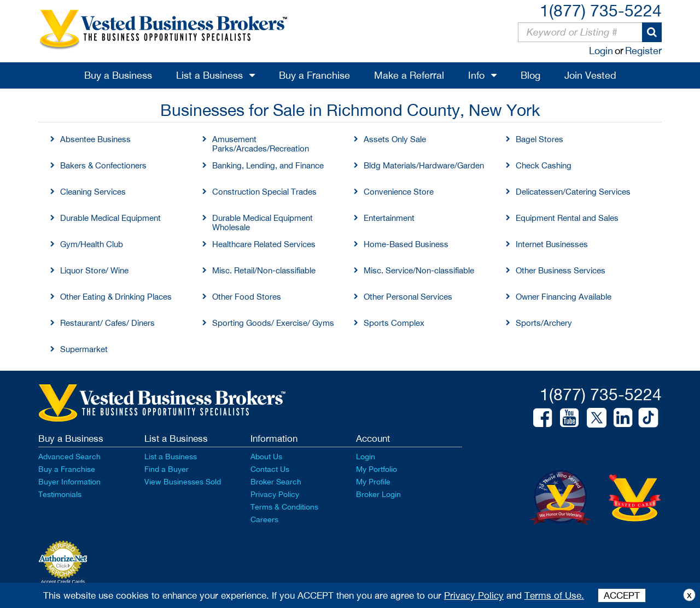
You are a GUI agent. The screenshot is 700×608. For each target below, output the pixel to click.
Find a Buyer (167, 469)
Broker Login (378, 494)
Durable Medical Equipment (110, 218)
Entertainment (389, 218)
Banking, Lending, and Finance (268, 165)
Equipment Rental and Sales (567, 218)
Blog (530, 75)
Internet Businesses (552, 244)
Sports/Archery (544, 323)
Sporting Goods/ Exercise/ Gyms (273, 323)
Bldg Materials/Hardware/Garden (424, 165)
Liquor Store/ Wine (94, 270)
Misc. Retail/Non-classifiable (264, 270)
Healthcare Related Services (264, 244)
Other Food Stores (247, 297)
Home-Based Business (406, 244)
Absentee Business (95, 139)
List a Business (209, 75)
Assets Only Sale (395, 139)
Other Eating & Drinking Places (116, 297)
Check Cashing (544, 165)
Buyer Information (69, 482)
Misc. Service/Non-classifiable (419, 270)
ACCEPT (622, 595)
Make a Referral (409, 75)
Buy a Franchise (314, 75)
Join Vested (590, 75)
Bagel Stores (539, 139)
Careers (264, 519)
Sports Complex (394, 323)
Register (643, 51)
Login (601, 51)
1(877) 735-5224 (601, 10)
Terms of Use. (554, 595)
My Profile (373, 482)
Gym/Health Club (92, 244)
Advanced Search (69, 457)
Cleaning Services (93, 192)
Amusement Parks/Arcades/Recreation (261, 144)
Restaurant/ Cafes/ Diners (107, 323)
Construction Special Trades (264, 192)
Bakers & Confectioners (103, 165)
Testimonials (60, 494)
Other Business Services (561, 270)
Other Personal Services (408, 297)
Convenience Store (399, 192)
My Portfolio (377, 469)
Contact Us (270, 469)
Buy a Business (118, 75)
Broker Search (276, 482)
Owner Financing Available (564, 297)
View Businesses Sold (183, 482)
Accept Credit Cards (63, 582)
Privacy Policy (275, 494)
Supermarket (84, 349)
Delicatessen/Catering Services (573, 192)
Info (476, 75)
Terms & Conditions (284, 507)
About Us (266, 457)
